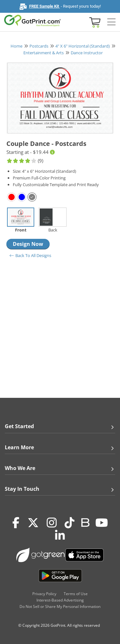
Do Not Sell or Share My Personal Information (60, 606)
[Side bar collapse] (111, 22)
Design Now (28, 244)
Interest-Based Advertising (60, 600)
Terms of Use (76, 594)
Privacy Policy (44, 594)
